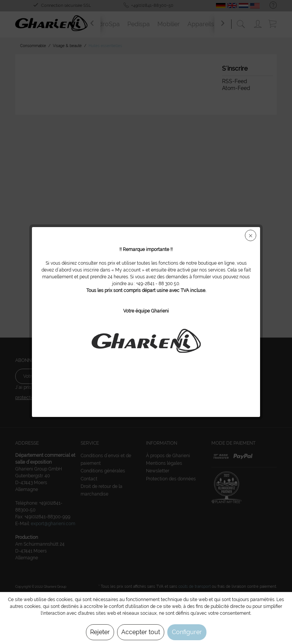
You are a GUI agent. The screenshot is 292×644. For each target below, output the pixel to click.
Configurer (187, 632)
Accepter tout (141, 632)
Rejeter (100, 632)
